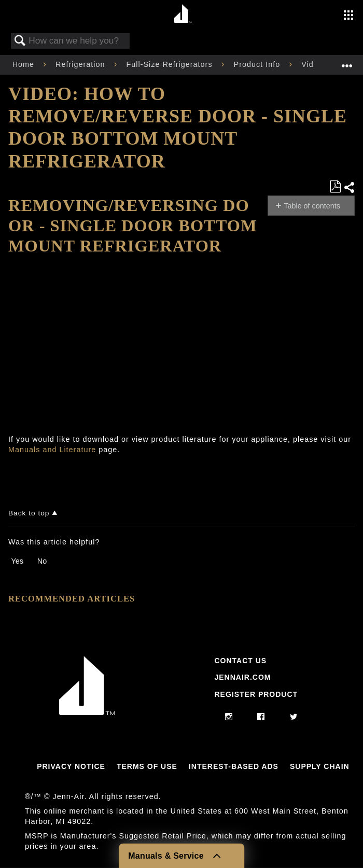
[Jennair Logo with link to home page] (87, 712)
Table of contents (312, 206)
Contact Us (240, 661)
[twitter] (294, 717)
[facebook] (261, 717)
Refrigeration (81, 64)
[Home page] (183, 14)
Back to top (29, 513)
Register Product (256, 694)
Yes (17, 561)
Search (20, 41)
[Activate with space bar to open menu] (348, 16)
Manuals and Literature (52, 450)
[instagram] (229, 717)
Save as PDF (335, 187)
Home (25, 64)
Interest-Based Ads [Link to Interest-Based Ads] (234, 766)
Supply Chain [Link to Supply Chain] (320, 766)
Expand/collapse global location (347, 61)
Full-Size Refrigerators (170, 64)
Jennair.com (242, 677)
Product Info (259, 64)
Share (349, 187)
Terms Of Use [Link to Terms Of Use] (147, 766)
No (42, 561)
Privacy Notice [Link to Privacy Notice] (71, 766)
